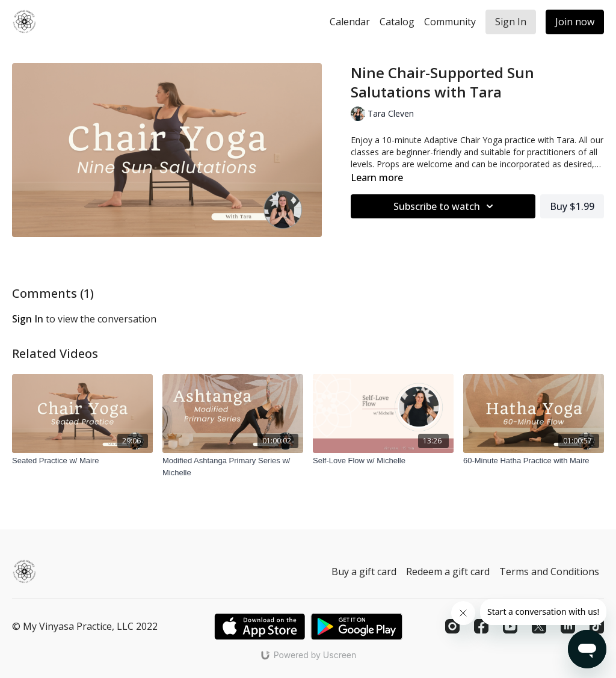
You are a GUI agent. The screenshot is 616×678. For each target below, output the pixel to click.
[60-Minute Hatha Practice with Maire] (534, 461)
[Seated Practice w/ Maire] (82, 461)
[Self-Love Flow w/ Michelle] (383, 461)
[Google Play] (357, 627)
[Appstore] (260, 627)
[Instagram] (452, 626)
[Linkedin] (568, 626)
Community (450, 22)
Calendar (350, 22)
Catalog (397, 22)
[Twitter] (539, 626)
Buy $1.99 (572, 206)
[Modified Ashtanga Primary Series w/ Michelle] (233, 467)
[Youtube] (510, 626)
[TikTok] (597, 626)
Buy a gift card (364, 572)
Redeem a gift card (448, 572)
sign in (28, 319)
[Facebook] (481, 626)
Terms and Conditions (549, 572)
